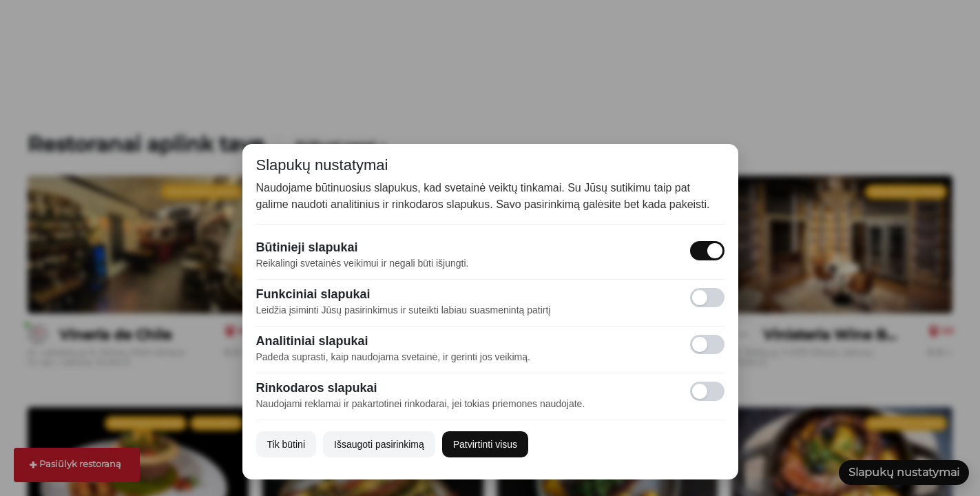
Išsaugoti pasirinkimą (379, 444)
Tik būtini (286, 444)
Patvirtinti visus (485, 444)
